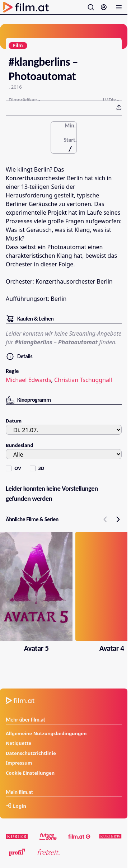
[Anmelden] (104, 7)
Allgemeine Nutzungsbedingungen (46, 733)
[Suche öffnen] (91, 7)
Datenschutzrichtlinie (31, 753)
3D (41, 468)
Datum (14, 421)
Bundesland (19, 445)
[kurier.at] (17, 836)
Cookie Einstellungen (30, 773)
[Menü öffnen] (119, 7)
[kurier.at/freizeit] (48, 852)
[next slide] (118, 519)
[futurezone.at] (48, 836)
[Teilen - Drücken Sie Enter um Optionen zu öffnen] (119, 107)
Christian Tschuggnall (83, 380)
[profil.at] (17, 852)
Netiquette (18, 743)
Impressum (19, 763)
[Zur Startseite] (26, 7)
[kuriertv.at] (110, 836)
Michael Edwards (29, 380)
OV (18, 468)
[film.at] (79, 836)
